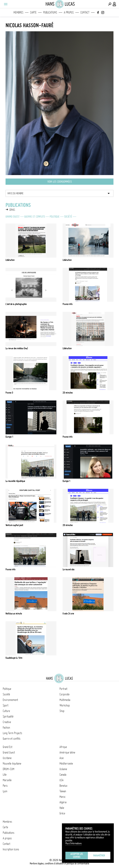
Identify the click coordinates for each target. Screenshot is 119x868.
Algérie (63, 802)
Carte (33, 12)
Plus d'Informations (74, 843)
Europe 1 (9, 437)
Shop (62, 711)
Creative (7, 722)
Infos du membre (15, 193)
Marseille (7, 780)
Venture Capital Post (14, 525)
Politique (55, 217)
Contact (85, 12)
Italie (62, 808)
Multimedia (65, 700)
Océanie (63, 769)
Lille (5, 775)
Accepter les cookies (77, 855)
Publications (50, 12)
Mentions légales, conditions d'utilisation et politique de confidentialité (59, 864)
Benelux (63, 786)
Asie (62, 758)
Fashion (6, 728)
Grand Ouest (13, 217)
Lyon (5, 791)
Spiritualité (8, 716)
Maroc (63, 797)
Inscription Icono (11, 849)
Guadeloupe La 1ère (14, 658)
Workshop (65, 705)
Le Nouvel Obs (68, 569)
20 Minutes (68, 525)
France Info (68, 304)
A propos (69, 12)
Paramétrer (99, 856)
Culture (6, 711)
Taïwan (63, 791)
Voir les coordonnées (60, 182)
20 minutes (68, 393)
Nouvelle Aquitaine (12, 764)
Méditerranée (66, 764)
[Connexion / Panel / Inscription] (115, 4)
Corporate (65, 694)
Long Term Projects (12, 733)
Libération (10, 260)
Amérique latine (67, 752)
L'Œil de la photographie (16, 304)
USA (61, 780)
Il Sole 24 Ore (68, 614)
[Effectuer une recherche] (110, 4)
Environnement (10, 700)
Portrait (63, 689)
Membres (18, 12)
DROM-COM (9, 769)
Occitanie (7, 758)
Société (68, 217)
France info (68, 437)
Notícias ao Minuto (14, 614)
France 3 (9, 393)
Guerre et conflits (35, 217)
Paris (5, 786)
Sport (6, 705)
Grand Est (8, 747)
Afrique (63, 747)
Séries (12, 210)
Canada (63, 775)
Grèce (62, 813)
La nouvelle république (15, 481)
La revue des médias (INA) (17, 348)
